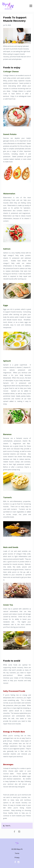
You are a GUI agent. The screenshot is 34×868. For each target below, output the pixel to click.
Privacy (17, 857)
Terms (17, 853)
